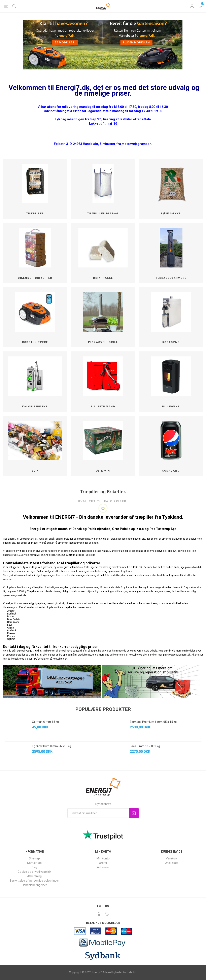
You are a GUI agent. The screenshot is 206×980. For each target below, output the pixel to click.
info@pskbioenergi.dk (178, 655)
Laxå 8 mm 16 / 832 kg (145, 746)
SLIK (35, 471)
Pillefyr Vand (103, 406)
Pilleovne (171, 406)
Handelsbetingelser (34, 885)
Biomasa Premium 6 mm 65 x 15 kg (153, 722)
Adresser (103, 867)
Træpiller (35, 213)
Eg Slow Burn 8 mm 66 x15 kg (51, 746)
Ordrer (103, 863)
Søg (34, 867)
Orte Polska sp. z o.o (128, 529)
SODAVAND (171, 471)
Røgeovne (171, 342)
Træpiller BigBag (103, 213)
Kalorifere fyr (35, 406)
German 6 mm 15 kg (45, 722)
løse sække (171, 213)
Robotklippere (35, 342)
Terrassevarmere (171, 278)
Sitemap (34, 858)
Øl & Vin (103, 471)
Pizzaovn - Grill (103, 342)
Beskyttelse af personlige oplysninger (34, 881)
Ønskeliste (172, 863)
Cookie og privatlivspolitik (34, 872)
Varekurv (200, 6)
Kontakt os (34, 863)
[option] (54, 742)
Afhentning (34, 876)
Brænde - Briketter (35, 278)
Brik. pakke (103, 278)
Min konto (103, 858)
